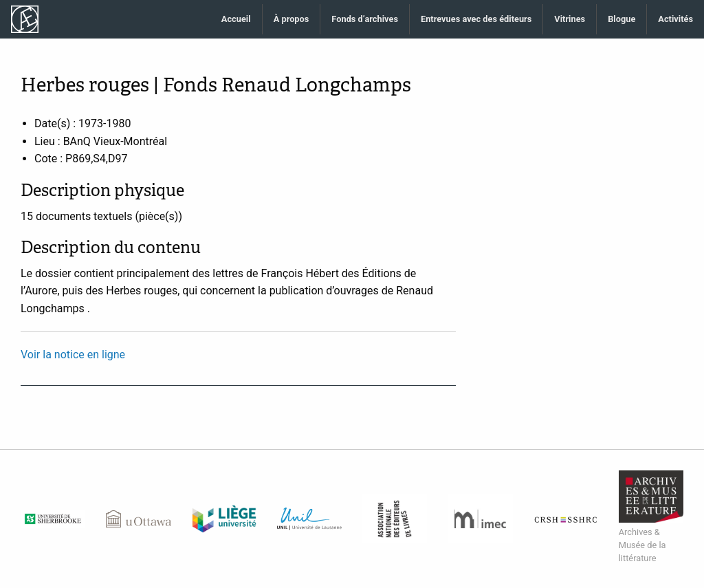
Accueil (236, 19)
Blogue (621, 19)
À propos (291, 19)
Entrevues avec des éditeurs (476, 19)
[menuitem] (236, 20)
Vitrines (570, 19)
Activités (675, 19)
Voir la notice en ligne (73, 355)
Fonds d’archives (365, 19)
